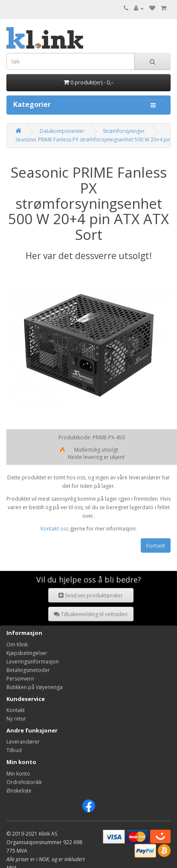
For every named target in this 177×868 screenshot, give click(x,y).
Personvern (20, 679)
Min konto (18, 774)
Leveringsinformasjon (33, 662)
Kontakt (16, 710)
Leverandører (23, 742)
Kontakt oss (55, 529)
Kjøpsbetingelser (27, 653)
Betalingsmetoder (28, 670)
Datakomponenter (62, 131)
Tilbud (14, 750)
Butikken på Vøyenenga (35, 687)
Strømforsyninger (124, 131)
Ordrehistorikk (24, 782)
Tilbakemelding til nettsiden (91, 614)
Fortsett (156, 546)
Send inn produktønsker (91, 595)
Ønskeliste (19, 791)
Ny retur (16, 719)
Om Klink (17, 645)
